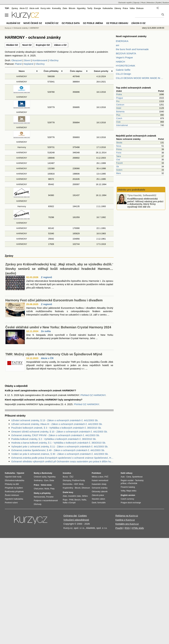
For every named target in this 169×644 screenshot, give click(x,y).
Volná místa (46, 485)
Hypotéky (81, 8)
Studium (166, 3)
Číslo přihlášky (51, 71)
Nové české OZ (33, 23)
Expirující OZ (43, 45)
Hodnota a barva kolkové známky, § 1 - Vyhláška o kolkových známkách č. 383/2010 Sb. (59, 443)
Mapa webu (131, 491)
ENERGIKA (122, 41)
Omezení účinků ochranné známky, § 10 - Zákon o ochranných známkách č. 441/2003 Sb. (59, 432)
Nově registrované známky (131, 36)
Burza (65, 477)
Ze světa (46, 331)
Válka (132, 8)
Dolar (52, 480)
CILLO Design (123, 74)
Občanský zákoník (100, 492)
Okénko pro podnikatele (131, 190)
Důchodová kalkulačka (14, 480)
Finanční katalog (128, 487)
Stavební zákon (98, 499)
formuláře (101, 503)
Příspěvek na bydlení (14, 488)
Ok (118, 167)
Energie (98, 8)
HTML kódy (138, 528)
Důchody (38, 504)
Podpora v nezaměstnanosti (46, 501)
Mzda (47, 489)
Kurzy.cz (8, 28)
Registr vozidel (127, 480)
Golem (119, 170)
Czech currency (127, 499)
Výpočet (20, 473)
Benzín (77, 500)
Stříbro (85, 496)
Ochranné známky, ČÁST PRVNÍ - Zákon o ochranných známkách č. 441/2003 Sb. (55, 435)
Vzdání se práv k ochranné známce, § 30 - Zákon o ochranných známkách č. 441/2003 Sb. (60, 454)
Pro (118, 101)
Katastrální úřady (99, 484)
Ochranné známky (21, 28)
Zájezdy (136, 3)
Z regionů (47, 277)
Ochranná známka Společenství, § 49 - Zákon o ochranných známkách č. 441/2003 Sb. (58, 450)
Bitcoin (72, 8)
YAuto (143, 3)
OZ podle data (71, 23)
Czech (119, 118)
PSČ (106, 477)
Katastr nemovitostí (100, 480)
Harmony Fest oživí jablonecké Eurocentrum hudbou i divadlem (54, 300)
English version (128, 495)
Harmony (22, 147)
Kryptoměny (68, 488)
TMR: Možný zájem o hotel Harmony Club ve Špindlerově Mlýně (54, 354)
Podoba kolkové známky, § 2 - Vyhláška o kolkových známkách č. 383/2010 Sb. (54, 439)
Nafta (84, 500)
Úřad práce (39, 489)
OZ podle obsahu (117, 23)
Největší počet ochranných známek (136, 136)
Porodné (50, 497)
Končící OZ (52, 23)
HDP (76, 484)
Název (22, 71)
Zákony (118, 8)
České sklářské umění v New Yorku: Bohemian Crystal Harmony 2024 (58, 327)
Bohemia (120, 112)
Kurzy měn (45, 8)
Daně (94, 503)
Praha (119, 94)
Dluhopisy (67, 480)
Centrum (120, 105)
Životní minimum (12, 495)
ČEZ (71, 477)
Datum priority (101, 71)
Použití (119, 528)
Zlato (65, 8)
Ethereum (86, 488)
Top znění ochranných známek (133, 88)
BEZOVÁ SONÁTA (126, 53)
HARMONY (22, 76)
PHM (71, 500)
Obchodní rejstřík (125, 3)
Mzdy (81, 484)
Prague (120, 98)
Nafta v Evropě (69, 503)
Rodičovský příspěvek (14, 492)
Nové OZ (27, 45)
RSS (127, 528)
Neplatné (28, 64)
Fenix (119, 153)
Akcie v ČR (47, 358)
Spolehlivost (137, 477)
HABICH (120, 62)
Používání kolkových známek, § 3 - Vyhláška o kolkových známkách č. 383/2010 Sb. (56, 428)
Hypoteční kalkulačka (14, 499)
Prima (119, 149)
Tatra (119, 156)
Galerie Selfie (123, 70)
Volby (123, 491)
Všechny (54, 60)
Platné (18, 64)
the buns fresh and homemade (132, 49)
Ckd (118, 160)
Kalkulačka (108, 8)
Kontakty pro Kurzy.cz (127, 524)
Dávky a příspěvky (42, 493)
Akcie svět (34, 8)
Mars (119, 173)
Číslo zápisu (76, 71)
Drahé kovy (68, 492)
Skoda (119, 143)
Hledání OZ (12, 45)
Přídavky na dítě (12, 484)
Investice (67, 473)
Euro (46, 480)
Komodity (56, 8)
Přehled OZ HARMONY (93, 395)
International (122, 125)
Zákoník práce (98, 495)
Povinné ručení (11, 503)
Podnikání (96, 473)
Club (118, 122)
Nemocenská (39, 497)
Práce (125, 8)
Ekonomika (68, 484)
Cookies (82, 516)
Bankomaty (47, 473)
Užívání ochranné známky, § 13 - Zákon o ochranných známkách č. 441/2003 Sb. (55, 420)
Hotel (119, 108)
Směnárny (38, 480)
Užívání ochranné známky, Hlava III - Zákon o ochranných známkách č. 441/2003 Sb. (57, 424)
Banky (37, 473)
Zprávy (15, 8)
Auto (123, 477)
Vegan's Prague (124, 57)
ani (117, 45)
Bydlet (159, 3)
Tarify (90, 8)
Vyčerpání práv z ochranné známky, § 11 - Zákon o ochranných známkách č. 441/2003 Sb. (60, 446)
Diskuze (140, 8)
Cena (129, 477)
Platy (52, 489)
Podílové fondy (78, 480)
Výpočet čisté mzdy (13, 477)
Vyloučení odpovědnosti (76, 520)
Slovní (27, 60)
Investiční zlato (74, 496)
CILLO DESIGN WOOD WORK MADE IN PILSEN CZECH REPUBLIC (140, 78)
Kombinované (40, 60)
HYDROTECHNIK (126, 66)
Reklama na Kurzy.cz (127, 516)
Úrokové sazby (40, 477)
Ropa (65, 500)
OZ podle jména (93, 23)
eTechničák (132, 483)
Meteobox (151, 3)
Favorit (119, 163)
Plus (118, 115)
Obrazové (17, 60)
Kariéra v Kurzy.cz (125, 520)
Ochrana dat (70, 516)
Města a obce (98, 477)
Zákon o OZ (60, 45)
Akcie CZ (24, 8)
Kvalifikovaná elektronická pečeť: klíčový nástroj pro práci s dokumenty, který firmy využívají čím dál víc (145, 203)
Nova (119, 146)
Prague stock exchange (131, 503)
